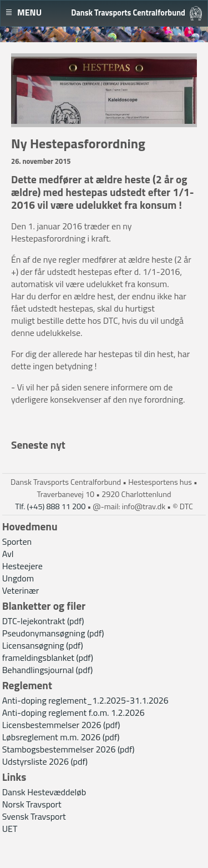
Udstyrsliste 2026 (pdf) (45, 761)
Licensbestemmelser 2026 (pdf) (61, 725)
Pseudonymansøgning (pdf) (53, 633)
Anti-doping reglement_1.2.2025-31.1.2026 (85, 700)
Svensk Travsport (34, 816)
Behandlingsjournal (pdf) (47, 670)
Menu (29, 12)
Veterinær (21, 590)
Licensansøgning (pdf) (43, 645)
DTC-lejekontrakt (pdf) (43, 621)
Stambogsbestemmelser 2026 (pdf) (69, 749)
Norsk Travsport (32, 804)
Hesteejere (22, 566)
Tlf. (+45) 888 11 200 (50, 506)
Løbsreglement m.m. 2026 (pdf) (61, 737)
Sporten (17, 541)
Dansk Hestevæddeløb (44, 792)
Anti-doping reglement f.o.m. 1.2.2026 (73, 713)
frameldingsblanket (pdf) (48, 658)
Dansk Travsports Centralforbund (128, 13)
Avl (8, 554)
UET (10, 829)
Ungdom (18, 578)
